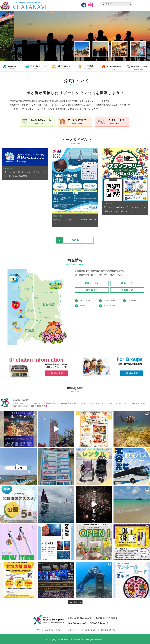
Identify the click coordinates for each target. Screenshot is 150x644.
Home (37, 630)
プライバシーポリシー (54, 630)
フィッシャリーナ (109, 306)
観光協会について (108, 630)
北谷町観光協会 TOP (12, 67)
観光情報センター (137, 67)
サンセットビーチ (109, 301)
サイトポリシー (74, 630)
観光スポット (62, 67)
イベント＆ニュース (37, 67)
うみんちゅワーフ (85, 301)
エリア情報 (87, 67)
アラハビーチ (132, 301)
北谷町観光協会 (112, 67)
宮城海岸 (82, 306)
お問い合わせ (90, 630)
